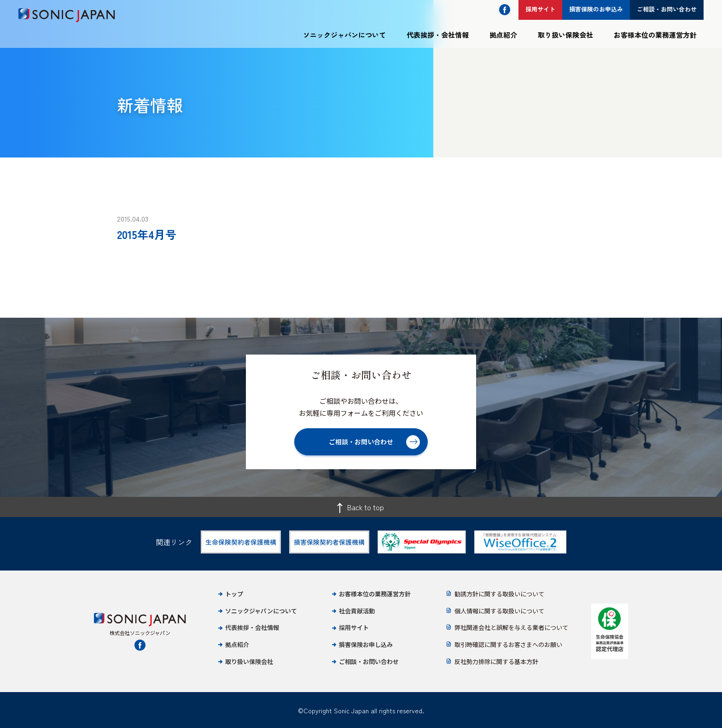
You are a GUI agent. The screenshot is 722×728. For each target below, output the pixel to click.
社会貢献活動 (357, 611)
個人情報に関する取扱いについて (499, 611)
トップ (234, 594)
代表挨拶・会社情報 (438, 35)
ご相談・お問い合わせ (369, 661)
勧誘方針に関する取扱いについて (499, 594)
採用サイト (354, 627)
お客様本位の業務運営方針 (655, 35)
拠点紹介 (503, 35)
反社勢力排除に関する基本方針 (496, 661)
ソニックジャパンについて (344, 35)
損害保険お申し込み (366, 644)
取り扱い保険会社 (565, 35)
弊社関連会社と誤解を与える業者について (511, 627)
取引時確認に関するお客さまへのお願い (508, 644)
